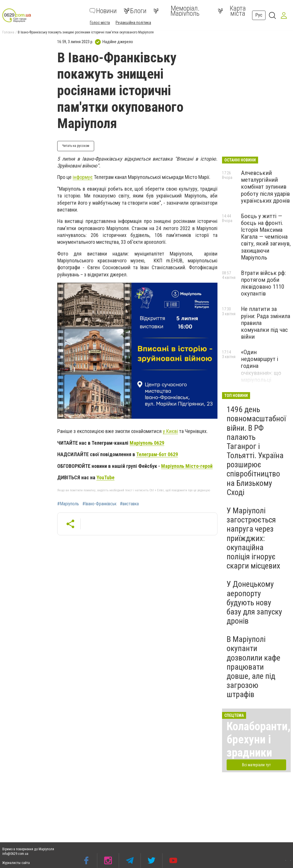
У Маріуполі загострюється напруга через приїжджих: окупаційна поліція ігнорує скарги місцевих (253, 538)
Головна (8, 32)
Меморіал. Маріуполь (176, 11)
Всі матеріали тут (256, 765)
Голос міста (100, 23)
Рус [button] (259, 15)
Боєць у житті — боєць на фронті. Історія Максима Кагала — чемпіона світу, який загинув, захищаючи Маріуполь (266, 237)
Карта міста (232, 11)
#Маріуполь (68, 504)
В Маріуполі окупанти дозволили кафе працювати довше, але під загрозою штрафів (254, 667)
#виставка (129, 504)
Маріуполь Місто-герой (187, 466)
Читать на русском (76, 146)
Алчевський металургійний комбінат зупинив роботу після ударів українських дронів (265, 187)
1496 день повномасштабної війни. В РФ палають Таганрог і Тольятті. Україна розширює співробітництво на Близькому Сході (256, 451)
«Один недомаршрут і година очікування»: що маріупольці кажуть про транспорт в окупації (261, 376)
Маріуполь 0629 (147, 443)
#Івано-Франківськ (99, 504)
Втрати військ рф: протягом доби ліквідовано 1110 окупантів (263, 283)
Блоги (135, 11)
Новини (103, 11)
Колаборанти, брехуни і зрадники (259, 740)
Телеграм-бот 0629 (157, 454)
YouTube (105, 477)
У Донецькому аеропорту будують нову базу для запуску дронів (254, 602)
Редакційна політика (133, 23)
